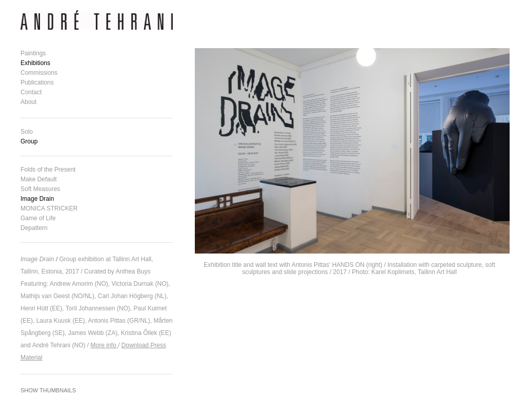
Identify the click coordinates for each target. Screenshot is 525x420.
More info (104, 345)
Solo (27, 132)
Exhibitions (35, 63)
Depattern (34, 228)
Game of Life (38, 218)
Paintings (33, 53)
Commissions (39, 73)
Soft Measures (40, 189)
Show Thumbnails (48, 390)
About (28, 102)
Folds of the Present (48, 170)
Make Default (39, 179)
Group (29, 141)
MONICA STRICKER (49, 208)
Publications (37, 82)
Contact (31, 92)
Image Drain (37, 199)
